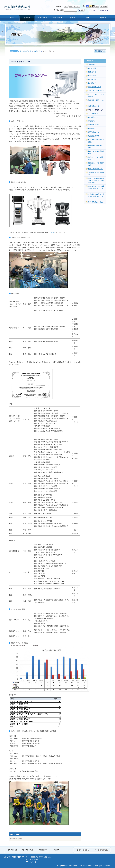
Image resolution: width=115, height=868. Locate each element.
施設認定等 (92, 83)
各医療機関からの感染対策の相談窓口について (96, 188)
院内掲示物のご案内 (95, 202)
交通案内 (91, 121)
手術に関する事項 (95, 87)
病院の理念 (92, 68)
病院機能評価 (93, 117)
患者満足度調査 (94, 125)
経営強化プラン (94, 132)
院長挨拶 (91, 64)
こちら (52, 232)
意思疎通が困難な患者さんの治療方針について (96, 196)
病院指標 (91, 128)
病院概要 (37, 51)
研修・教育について (95, 169)
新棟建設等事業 (94, 136)
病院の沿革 (92, 72)
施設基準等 (92, 79)
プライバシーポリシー (96, 91)
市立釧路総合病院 (25, 51)
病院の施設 (92, 76)
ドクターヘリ (93, 114)
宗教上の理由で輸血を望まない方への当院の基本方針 (96, 181)
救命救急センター (95, 106)
